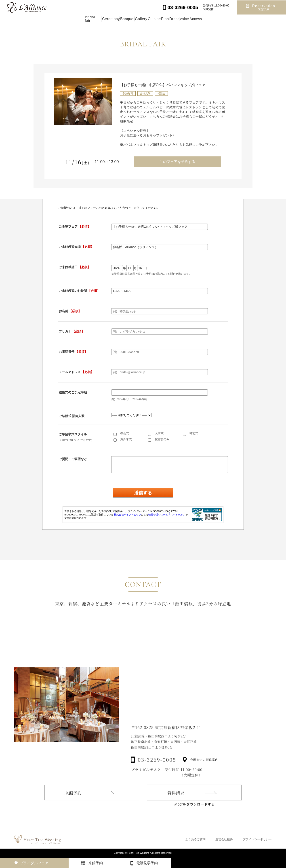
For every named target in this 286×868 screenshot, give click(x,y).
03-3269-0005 (157, 770)
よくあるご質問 (195, 839)
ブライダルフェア (34, 863)
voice (215, 19)
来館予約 (73, 799)
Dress (194, 19)
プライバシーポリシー (257, 839)
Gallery (129, 19)
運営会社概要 (224, 839)
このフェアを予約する (177, 162)
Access (237, 19)
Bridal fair (51, 19)
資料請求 (176, 802)
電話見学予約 (147, 863)
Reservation (264, 7)
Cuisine (153, 19)
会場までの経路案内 (204, 770)
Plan (174, 19)
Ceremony (79, 19)
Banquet (105, 19)
